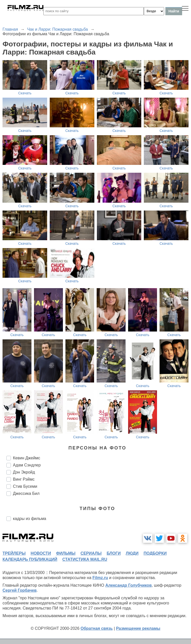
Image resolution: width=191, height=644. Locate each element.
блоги (114, 553)
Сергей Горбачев (20, 590)
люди (132, 553)
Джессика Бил (26, 493)
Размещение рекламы (138, 628)
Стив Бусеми (25, 486)
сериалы (91, 553)
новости (41, 553)
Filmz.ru (100, 578)
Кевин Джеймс (27, 458)
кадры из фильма (30, 519)
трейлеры (14, 553)
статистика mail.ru (85, 559)
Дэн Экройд (24, 472)
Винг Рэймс (24, 479)
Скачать (25, 93)
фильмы (66, 553)
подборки (155, 553)
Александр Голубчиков (128, 585)
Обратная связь (97, 628)
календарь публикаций (30, 559)
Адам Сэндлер (27, 465)
